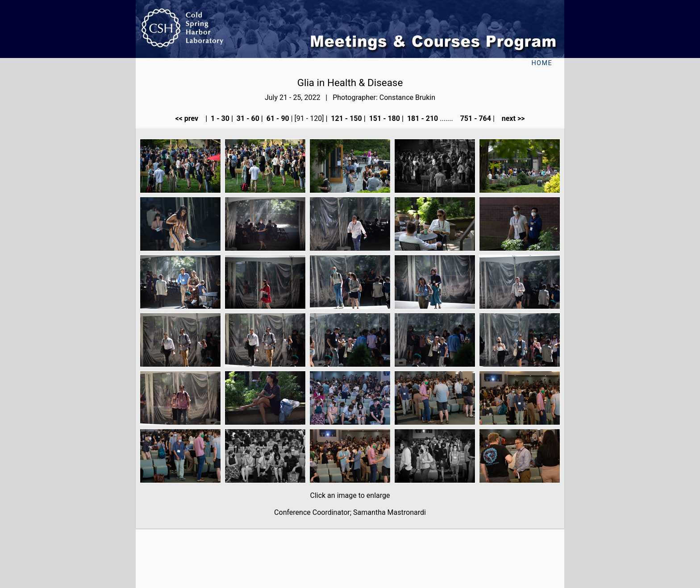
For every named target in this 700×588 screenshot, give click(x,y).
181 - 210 (422, 118)
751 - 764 (475, 118)
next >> (511, 118)
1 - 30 (219, 118)
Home (542, 63)
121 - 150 (345, 118)
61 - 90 (277, 118)
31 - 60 (247, 118)
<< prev (190, 118)
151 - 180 (384, 118)
